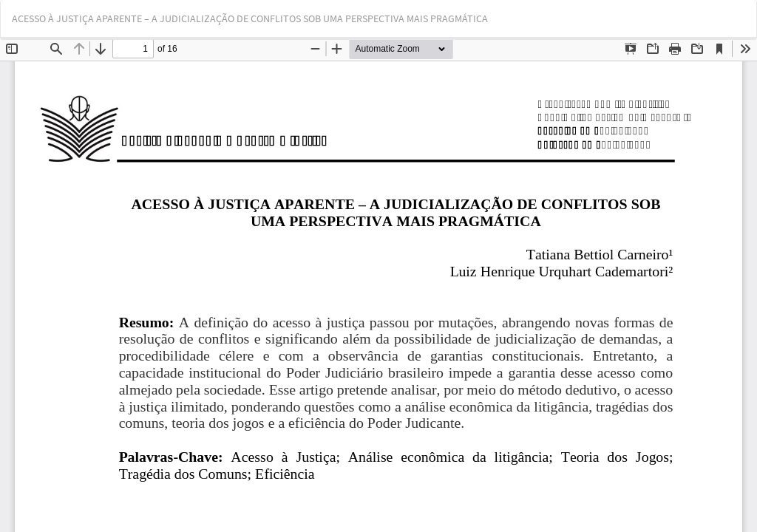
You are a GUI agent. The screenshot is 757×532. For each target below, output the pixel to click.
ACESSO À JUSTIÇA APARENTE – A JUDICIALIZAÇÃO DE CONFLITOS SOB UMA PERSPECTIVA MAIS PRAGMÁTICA (250, 18)
